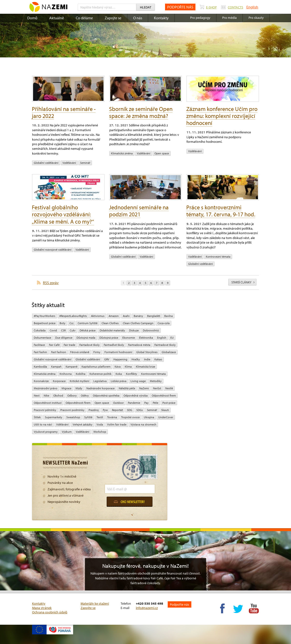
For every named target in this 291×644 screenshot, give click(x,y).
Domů (32, 18)
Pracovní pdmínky (45, 410)
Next (37, 395)
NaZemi (144, 388)
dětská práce (88, 330)
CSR (63, 330)
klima (128, 367)
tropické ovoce (130, 417)
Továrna (112, 417)
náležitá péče (127, 388)
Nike (46, 395)
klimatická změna (122, 153)
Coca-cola (164, 323)
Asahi (126, 316)
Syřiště (88, 417)
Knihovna (66, 374)
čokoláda (40, 330)
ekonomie (129, 338)
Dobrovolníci (151, 330)
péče (156, 403)
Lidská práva (119, 381)
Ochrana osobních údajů (50, 612)
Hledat (146, 7)
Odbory (72, 395)
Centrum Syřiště (88, 323)
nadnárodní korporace (100, 388)
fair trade (69, 345)
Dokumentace (42, 338)
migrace (66, 388)
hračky (136, 359)
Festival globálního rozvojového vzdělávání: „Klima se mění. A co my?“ (63, 214)
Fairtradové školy (165, 345)
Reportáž (117, 410)
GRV (107, 359)
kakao (158, 359)
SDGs (140, 410)
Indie (147, 359)
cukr (73, 330)
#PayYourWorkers (45, 316)
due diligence (64, 338)
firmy (97, 352)
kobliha (81, 374)
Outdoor (118, 403)
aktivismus (98, 316)
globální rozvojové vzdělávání (53, 250)
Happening (120, 359)
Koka (119, 374)
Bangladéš (154, 316)
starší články (243, 282)
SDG (130, 410)
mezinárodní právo (46, 388)
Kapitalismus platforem (96, 367)
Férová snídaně (80, 352)
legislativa (100, 381)
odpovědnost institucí (48, 403)
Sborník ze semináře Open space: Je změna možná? (141, 112)
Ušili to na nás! (43, 424)
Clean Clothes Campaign (138, 323)
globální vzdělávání (46, 163)
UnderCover (166, 417)
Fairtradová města (139, 345)
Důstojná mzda (86, 338)
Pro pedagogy (200, 18)
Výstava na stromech (143, 424)
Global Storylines (147, 352)
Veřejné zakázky (83, 424)
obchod (58, 395)
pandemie (134, 403)
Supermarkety (54, 417)
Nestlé (169, 388)
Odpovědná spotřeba (106, 395)
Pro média (229, 18)
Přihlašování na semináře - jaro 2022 (64, 112)
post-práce (169, 403)
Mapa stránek (42, 608)
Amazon (114, 316)
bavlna (169, 316)
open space (162, 153)
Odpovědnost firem (164, 395)
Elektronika (146, 338)
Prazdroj (94, 410)
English (252, 7)
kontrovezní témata (218, 257)
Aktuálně (57, 18)
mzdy (79, 388)
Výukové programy (46, 432)
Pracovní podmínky (72, 410)
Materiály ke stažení (95, 603)
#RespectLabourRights (73, 316)
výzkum (67, 432)
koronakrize (41, 381)
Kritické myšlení (80, 381)
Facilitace (39, 345)
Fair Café (54, 345)
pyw (105, 410)
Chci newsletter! (129, 502)
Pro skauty (256, 18)
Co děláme (84, 18)
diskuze (134, 330)
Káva (118, 367)
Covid (53, 330)
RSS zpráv (51, 283)
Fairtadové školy (90, 345)
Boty (62, 323)
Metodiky (156, 381)
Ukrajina (149, 417)
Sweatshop (73, 417)
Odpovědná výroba (136, 395)
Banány (138, 316)
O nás (138, 18)
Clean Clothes (110, 323)
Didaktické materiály (112, 330)
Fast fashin (40, 352)
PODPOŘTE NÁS (180, 7)
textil (100, 417)
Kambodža (40, 367)
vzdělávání (69, 163)
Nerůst (157, 388)
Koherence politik (100, 374)
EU (172, 338)
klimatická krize (145, 367)
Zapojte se (113, 18)
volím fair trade (117, 424)
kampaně (72, 367)
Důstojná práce (109, 338)
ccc (72, 323)
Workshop (100, 432)
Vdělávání (62, 424)
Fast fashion (59, 352)
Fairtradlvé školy (114, 345)
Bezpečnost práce (45, 323)
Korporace (59, 381)
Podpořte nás (180, 604)
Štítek (37, 417)
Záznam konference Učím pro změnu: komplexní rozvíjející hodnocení (222, 116)
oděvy (85, 395)
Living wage (138, 381)
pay (146, 403)
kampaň (56, 367)
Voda (100, 424)
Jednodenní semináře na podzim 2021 (139, 211)
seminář (85, 163)
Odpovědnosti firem (78, 403)
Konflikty (132, 374)
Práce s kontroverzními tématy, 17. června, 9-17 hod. (221, 211)
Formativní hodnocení (118, 352)
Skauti (165, 410)
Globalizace (169, 352)
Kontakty (161, 18)
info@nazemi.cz (147, 608)
